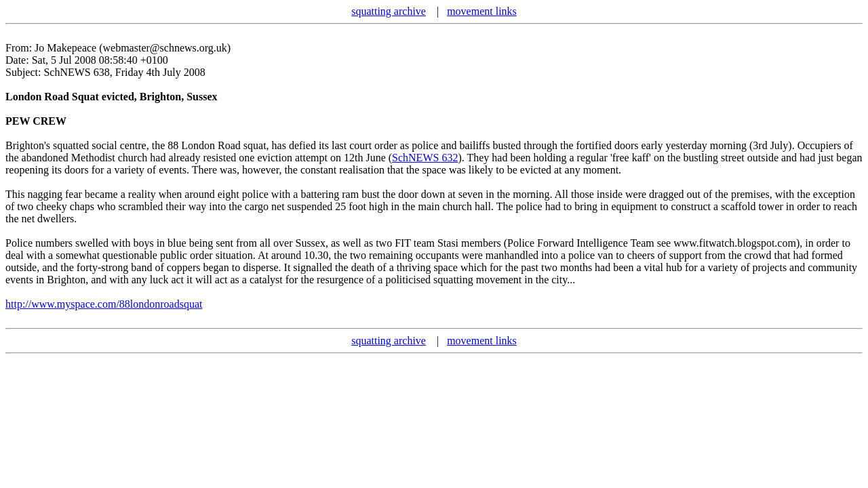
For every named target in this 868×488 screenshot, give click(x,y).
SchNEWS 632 (425, 158)
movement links (482, 11)
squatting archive (389, 11)
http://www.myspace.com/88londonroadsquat (104, 304)
